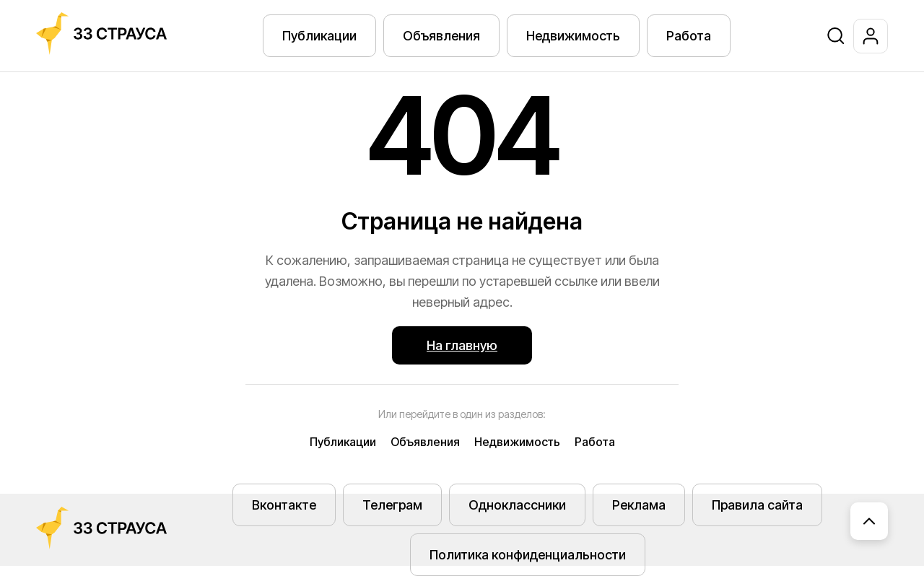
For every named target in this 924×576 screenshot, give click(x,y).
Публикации (319, 36)
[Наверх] (869, 521)
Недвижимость (573, 36)
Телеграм (392, 505)
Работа (689, 36)
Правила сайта (757, 505)
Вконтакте (284, 505)
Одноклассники (517, 505)
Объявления (441, 36)
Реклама (639, 505)
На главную (462, 345)
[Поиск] (836, 36)
